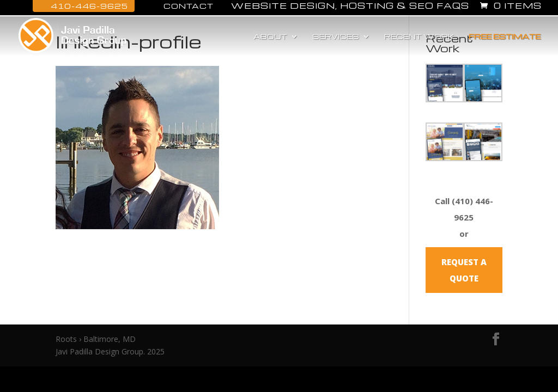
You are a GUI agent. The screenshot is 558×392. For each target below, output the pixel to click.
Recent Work (419, 37)
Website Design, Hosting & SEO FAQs (350, 6)
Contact (183, 6)
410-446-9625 (84, 6)
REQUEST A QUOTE (464, 270)
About (270, 37)
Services (336, 37)
